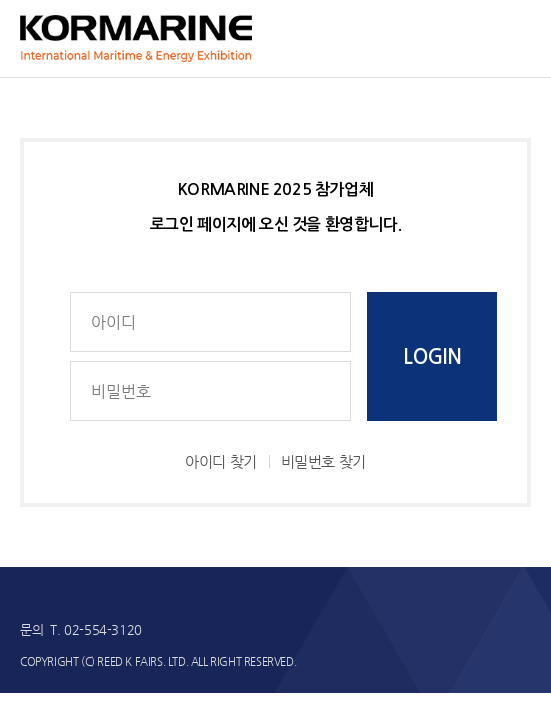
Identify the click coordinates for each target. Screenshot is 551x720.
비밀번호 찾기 (323, 461)
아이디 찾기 (221, 461)
